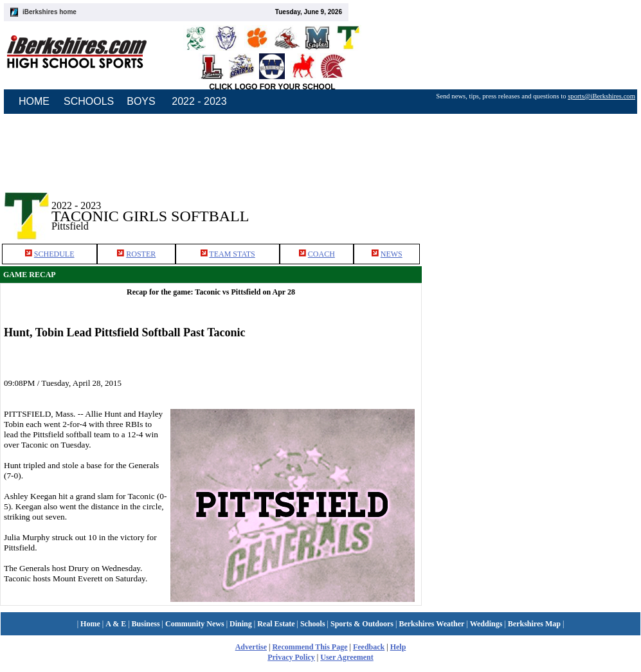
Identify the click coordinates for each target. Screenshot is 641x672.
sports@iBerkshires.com (601, 96)
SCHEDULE (54, 254)
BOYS (141, 101)
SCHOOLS (89, 101)
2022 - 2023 (199, 101)
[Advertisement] (532, 205)
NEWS (392, 254)
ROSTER (141, 254)
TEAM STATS (232, 254)
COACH (321, 254)
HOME (34, 101)
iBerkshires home (50, 12)
